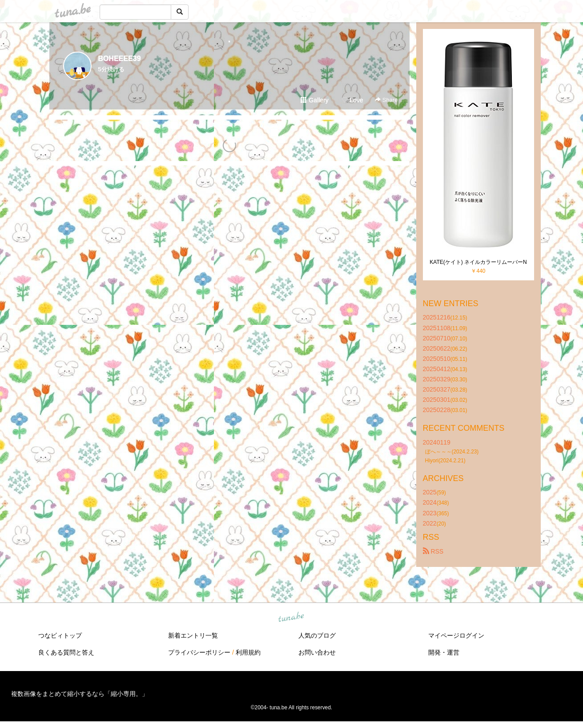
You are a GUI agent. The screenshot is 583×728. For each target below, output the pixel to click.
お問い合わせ (317, 652)
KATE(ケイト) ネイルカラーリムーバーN (478, 262)
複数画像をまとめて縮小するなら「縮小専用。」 (80, 694)
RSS (433, 551)
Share (386, 100)
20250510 (437, 359)
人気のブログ (317, 635)
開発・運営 (444, 652)
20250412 (437, 369)
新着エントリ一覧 (193, 635)
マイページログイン (456, 635)
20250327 (437, 389)
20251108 (437, 328)
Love (352, 100)
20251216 (437, 317)
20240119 (437, 442)
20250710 (437, 338)
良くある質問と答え (66, 652)
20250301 (437, 400)
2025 (430, 492)
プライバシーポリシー (199, 652)
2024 (430, 502)
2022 (430, 523)
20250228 (437, 410)
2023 (430, 513)
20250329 (437, 379)
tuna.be (291, 617)
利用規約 (248, 652)
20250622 (437, 348)
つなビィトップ (60, 635)
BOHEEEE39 (120, 59)
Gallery (314, 100)
